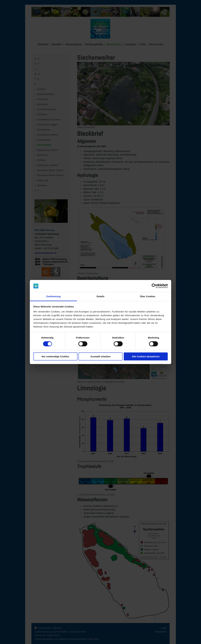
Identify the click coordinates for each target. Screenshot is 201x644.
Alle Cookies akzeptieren (146, 356)
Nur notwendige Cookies (55, 356)
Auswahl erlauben (100, 356)
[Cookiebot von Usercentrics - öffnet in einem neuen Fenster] (154, 286)
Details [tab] (100, 296)
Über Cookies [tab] (148, 296)
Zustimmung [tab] (53, 296)
